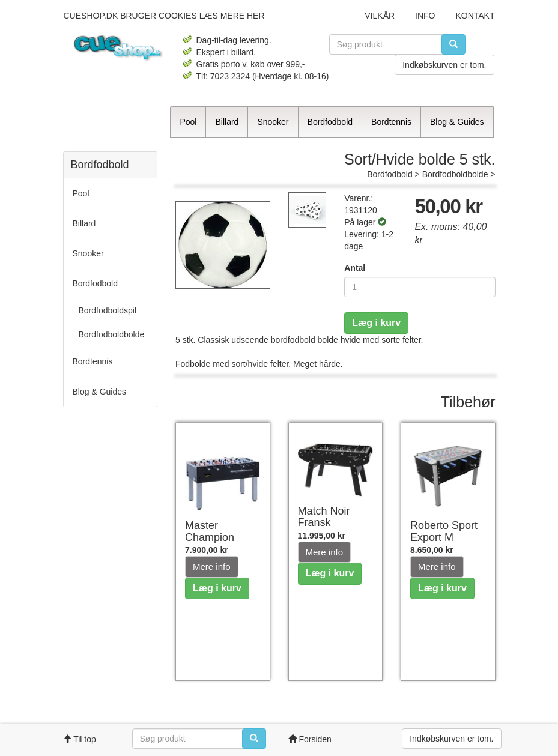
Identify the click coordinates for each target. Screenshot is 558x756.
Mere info (212, 567)
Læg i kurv (376, 323)
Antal (355, 268)
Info (425, 16)
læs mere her (232, 16)
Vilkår (380, 16)
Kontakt (475, 16)
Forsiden (310, 739)
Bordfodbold (390, 174)
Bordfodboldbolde (455, 174)
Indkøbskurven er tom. (444, 65)
